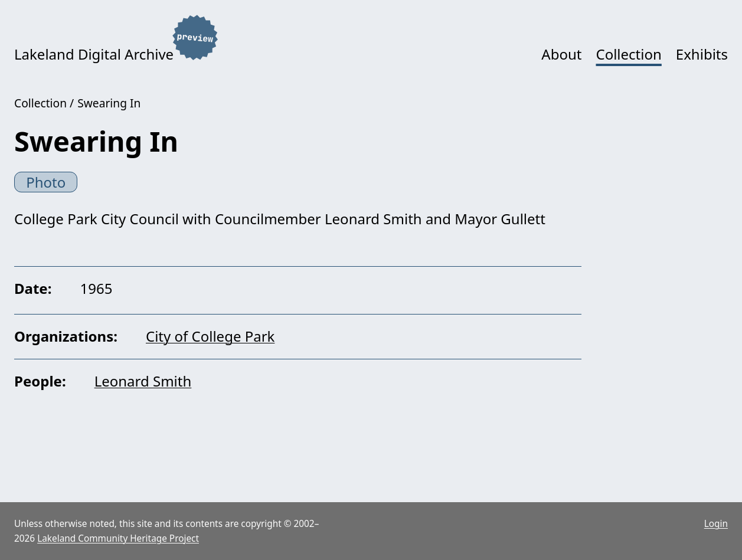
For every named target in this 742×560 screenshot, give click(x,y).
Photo (46, 182)
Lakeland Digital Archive (94, 54)
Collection (628, 54)
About (561, 54)
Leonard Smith (143, 381)
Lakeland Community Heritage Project (118, 538)
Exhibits (702, 54)
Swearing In (109, 103)
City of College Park (210, 336)
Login (716, 524)
